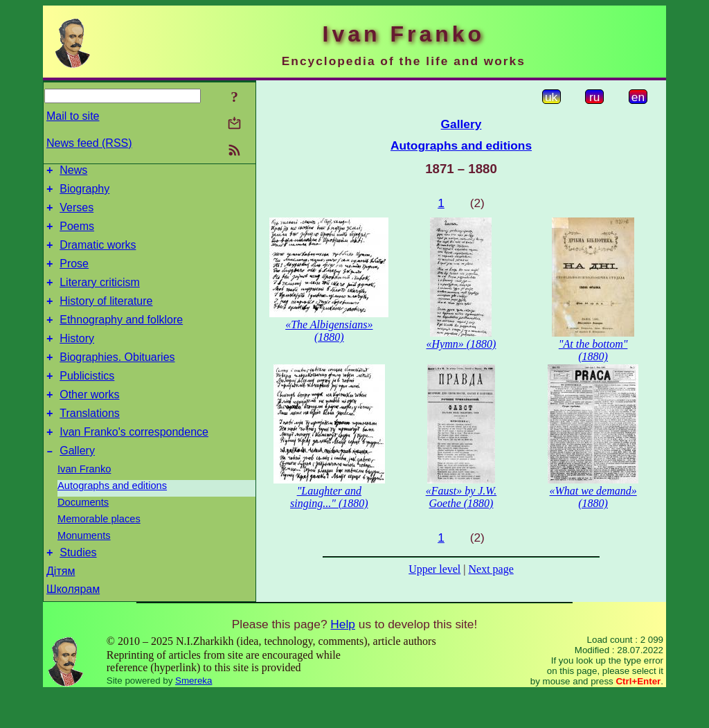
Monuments (84, 569)
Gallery (77, 484)
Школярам (73, 624)
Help (343, 659)
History (77, 359)
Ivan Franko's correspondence (134, 463)
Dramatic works (98, 255)
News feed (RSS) (89, 143)
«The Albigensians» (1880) (329, 331)
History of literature (106, 318)
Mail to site (73, 116)
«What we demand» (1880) (593, 497)
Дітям (61, 606)
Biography (84, 193)
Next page (491, 569)
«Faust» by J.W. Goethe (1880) (461, 497)
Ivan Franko (84, 502)
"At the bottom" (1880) (593, 350)
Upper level (434, 569)
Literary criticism (100, 297)
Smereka (194, 716)
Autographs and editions (112, 519)
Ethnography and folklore (121, 338)
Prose (74, 276)
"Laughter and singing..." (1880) (329, 497)
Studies (78, 588)
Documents (83, 535)
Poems (77, 234)
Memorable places (99, 552)
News (73, 172)
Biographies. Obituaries (117, 380)
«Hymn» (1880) (461, 344)
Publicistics (87, 401)
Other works (89, 421)
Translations (90, 442)
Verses (77, 214)
